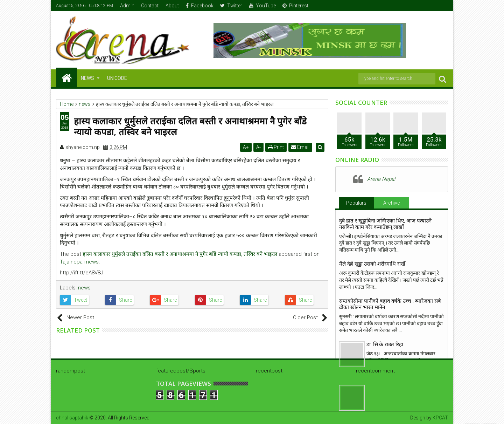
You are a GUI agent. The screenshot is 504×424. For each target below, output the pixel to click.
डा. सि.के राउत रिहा (385, 344)
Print (277, 147)
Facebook (200, 6)
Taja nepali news (79, 262)
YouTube (262, 6)
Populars (356, 203)
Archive (391, 203)
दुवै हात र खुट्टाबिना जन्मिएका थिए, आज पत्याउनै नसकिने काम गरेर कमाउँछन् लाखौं (385, 224)
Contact (150, 6)
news (84, 288)
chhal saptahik (72, 418)
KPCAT (440, 418)
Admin (127, 6)
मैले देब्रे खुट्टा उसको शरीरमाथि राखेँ (372, 264)
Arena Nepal (381, 179)
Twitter (231, 6)
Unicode (117, 78)
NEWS (87, 78)
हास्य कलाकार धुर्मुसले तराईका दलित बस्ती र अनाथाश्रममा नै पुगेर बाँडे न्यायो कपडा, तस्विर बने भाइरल (180, 254)
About (172, 6)
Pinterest (295, 6)
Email (301, 147)
